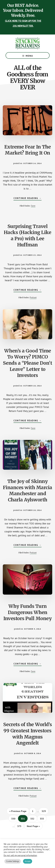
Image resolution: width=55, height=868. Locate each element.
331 (23, 819)
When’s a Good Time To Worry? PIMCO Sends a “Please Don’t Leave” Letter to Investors (28, 363)
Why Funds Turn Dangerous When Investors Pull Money (27, 612)
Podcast (33, 297)
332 (33, 819)
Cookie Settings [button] (13, 861)
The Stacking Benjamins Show (28, 43)
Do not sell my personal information (20, 855)
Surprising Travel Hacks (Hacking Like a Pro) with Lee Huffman (28, 236)
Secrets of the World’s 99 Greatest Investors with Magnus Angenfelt (28, 734)
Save (33, 206)
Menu (29, 56)
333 (42, 819)
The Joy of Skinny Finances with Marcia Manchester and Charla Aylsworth (28, 491)
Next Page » (33, 827)
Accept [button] (28, 861)
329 (44, 811)
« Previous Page (18, 812)
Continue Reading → (27, 198)
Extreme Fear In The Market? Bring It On (28, 150)
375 (20, 826)
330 (14, 819)
